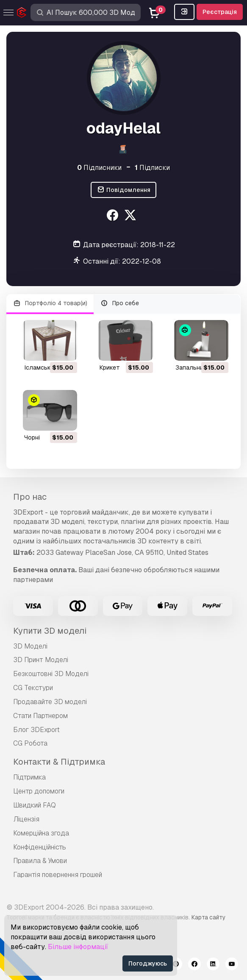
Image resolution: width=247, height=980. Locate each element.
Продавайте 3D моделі (50, 702)
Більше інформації (78, 947)
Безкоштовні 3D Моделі (51, 674)
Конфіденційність (40, 847)
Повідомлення (123, 190)
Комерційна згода (41, 833)
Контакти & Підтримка (59, 762)
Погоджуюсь (148, 963)
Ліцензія (26, 819)
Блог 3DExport (36, 730)
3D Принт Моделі (41, 660)
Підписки (152, 168)
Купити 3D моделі (50, 631)
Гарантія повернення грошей (58, 875)
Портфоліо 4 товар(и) (50, 303)
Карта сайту (208, 917)
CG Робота (30, 743)
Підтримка (29, 777)
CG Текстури (33, 688)
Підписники (99, 168)
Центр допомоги (39, 791)
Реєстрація (220, 12)
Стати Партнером (40, 716)
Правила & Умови (40, 861)
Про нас (30, 497)
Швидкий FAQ (35, 805)
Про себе (120, 303)
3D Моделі (30, 646)
